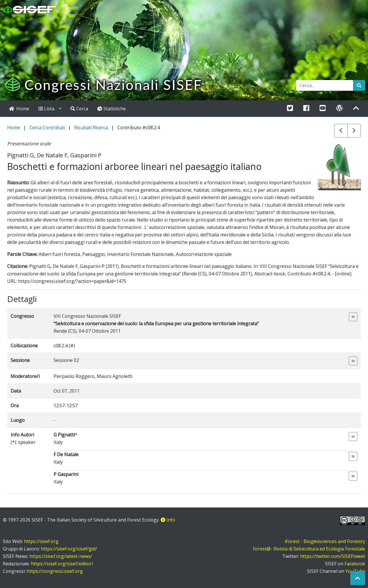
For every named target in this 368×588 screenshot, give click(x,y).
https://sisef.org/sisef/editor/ (62, 564)
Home (14, 128)
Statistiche (112, 109)
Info (168, 520)
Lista (48, 109)
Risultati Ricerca (91, 128)
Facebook (355, 564)
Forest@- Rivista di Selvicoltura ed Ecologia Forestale (309, 549)
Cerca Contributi (47, 128)
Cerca (79, 109)
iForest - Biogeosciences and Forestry (325, 541)
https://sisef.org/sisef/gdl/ (69, 549)
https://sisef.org (41, 541)
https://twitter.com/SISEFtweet (333, 556)
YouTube (355, 571)
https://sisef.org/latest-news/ (61, 556)
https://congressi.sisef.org (55, 571)
